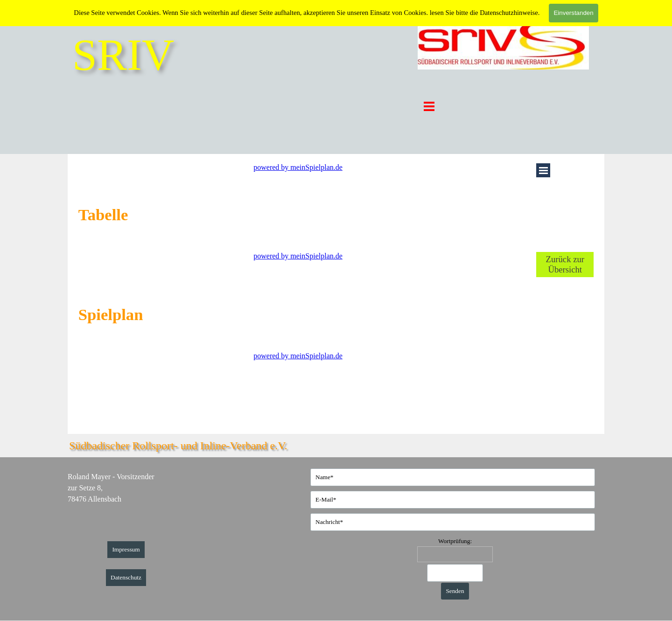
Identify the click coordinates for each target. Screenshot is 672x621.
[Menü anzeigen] (429, 106)
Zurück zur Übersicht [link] (565, 264)
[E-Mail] (453, 500)
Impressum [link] (126, 549)
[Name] (453, 477)
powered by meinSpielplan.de (298, 167)
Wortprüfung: (455, 541)
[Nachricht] (453, 522)
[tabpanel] (146, 215)
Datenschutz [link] (126, 577)
